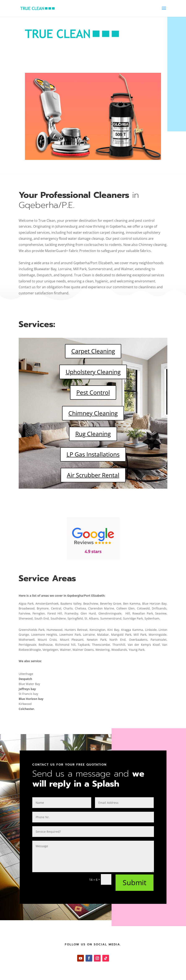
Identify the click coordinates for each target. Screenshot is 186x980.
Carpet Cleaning (93, 351)
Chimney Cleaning (93, 413)
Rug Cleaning (93, 434)
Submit (135, 882)
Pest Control (93, 392)
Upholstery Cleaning (93, 372)
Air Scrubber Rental (93, 475)
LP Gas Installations (93, 454)
